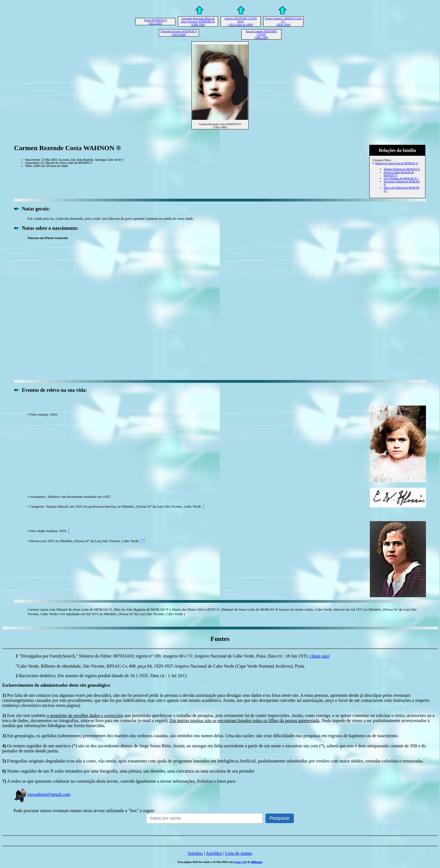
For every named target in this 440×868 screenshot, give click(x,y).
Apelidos (214, 853)
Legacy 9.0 (240, 862)
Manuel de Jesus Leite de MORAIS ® (397, 163)
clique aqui (319, 656)
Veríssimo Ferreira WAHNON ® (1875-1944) (179, 33)
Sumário (195, 853)
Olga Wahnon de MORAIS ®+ (401, 178)
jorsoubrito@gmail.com (42, 794)
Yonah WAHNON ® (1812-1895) (155, 22)
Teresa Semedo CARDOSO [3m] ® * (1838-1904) (283, 21)
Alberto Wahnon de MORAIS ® (402, 169)
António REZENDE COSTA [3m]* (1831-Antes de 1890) (241, 21)
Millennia (257, 862)
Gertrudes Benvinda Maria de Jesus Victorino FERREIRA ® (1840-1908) (198, 21)
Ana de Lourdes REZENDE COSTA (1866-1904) (261, 34)
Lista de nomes (239, 853)
